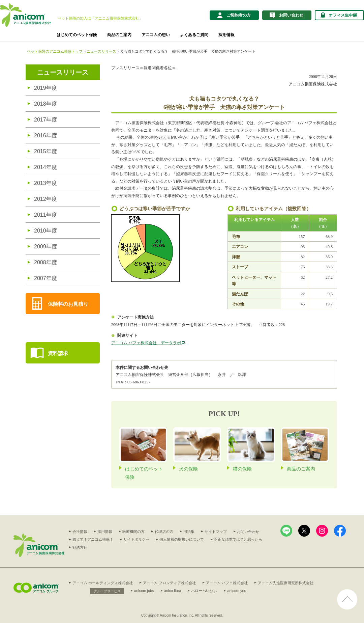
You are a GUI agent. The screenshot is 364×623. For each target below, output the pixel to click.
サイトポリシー (136, 539)
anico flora (173, 591)
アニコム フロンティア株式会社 (169, 583)
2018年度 (45, 104)
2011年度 (45, 215)
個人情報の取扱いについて (182, 539)
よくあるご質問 (194, 35)
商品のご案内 (119, 35)
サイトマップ (216, 532)
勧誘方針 (80, 547)
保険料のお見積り (68, 304)
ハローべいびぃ (204, 591)
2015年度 (45, 151)
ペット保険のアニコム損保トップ (55, 51)
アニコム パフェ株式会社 (227, 583)
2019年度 (45, 88)
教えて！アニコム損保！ (93, 539)
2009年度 (45, 247)
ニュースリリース (101, 51)
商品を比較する (43, 328)
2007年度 (45, 278)
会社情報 (80, 532)
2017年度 (45, 120)
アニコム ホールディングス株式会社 (103, 583)
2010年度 (45, 231)
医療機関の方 (133, 532)
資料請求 (58, 353)
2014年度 (45, 167)
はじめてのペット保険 (77, 35)
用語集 (189, 532)
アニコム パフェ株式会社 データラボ (148, 343)
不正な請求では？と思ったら (238, 539)
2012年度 (45, 199)
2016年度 (45, 136)
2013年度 (45, 183)
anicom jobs (144, 591)
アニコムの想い (156, 35)
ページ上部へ (347, 593)
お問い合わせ (248, 532)
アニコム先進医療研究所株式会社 (286, 583)
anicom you (237, 591)
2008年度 (45, 262)
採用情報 (226, 35)
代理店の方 (164, 532)
